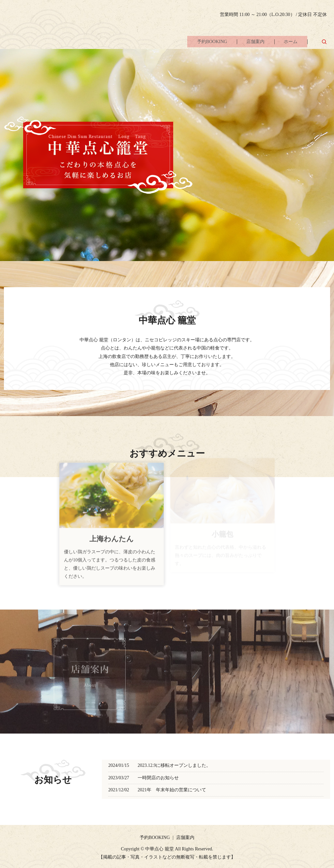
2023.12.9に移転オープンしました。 (174, 765)
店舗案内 (250, 43)
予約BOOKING (203, 43)
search (324, 42)
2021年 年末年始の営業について (172, 790)
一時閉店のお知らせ (158, 778)
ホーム (289, 43)
